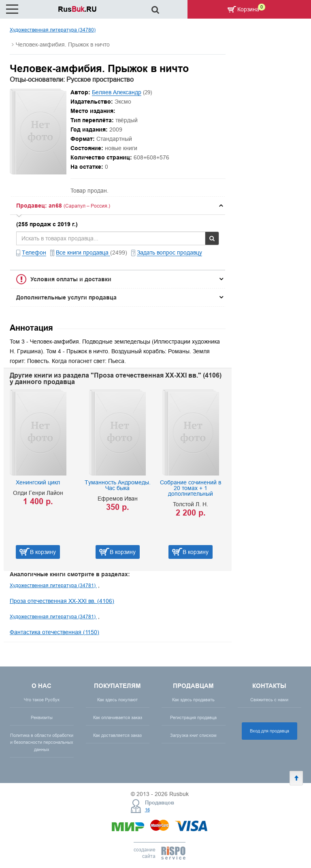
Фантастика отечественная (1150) (54, 632)
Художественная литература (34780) (53, 30)
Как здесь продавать (193, 700)
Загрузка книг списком (193, 735)
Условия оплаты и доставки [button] (71, 279)
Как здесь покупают (117, 700)
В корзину (43, 552)
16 (147, 810)
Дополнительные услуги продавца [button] (66, 297)
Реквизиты (42, 717)
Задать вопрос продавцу (169, 253)
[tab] (118, 206)
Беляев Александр (117, 92)
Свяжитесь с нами (269, 700)
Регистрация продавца (193, 717)
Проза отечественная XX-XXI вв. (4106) (62, 601)
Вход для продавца (269, 731)
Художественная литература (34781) (53, 585)
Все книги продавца (83, 253)
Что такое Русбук (42, 700)
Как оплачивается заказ (118, 717)
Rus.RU (77, 9)
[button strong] (118, 206)
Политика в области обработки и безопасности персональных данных (42, 742)
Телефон (34, 253)
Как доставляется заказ (117, 735)
